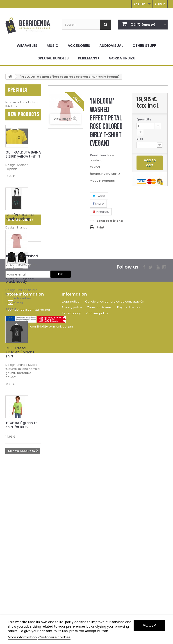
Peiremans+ (89, 58)
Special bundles (53, 58)
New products (24, 121)
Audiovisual (111, 46)
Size (140, 139)
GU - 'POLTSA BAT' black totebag (20, 223)
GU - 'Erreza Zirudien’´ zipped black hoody (20, 284)
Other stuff (144, 46)
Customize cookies (54, 637)
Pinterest (101, 212)
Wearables (27, 46)
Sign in (160, 4)
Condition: (98, 155)
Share (98, 204)
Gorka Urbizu (122, 58)
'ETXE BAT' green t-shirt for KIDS (21, 431)
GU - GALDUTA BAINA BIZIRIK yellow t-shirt (23, 161)
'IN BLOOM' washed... (23, 509)
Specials (18, 90)
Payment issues (129, 593)
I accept (149, 625)
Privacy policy (72, 593)
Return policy (71, 599)
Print (101, 227)
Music (52, 46)
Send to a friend (110, 221)
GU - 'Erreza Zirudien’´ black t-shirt (21, 358)
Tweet (99, 196)
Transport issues (99, 593)
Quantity (144, 120)
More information (22, 637)
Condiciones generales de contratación (115, 587)
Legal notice (71, 587)
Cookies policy (97, 599)
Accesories (79, 46)
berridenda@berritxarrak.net (29, 595)
